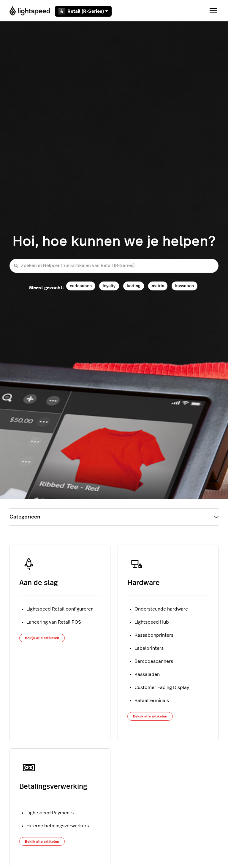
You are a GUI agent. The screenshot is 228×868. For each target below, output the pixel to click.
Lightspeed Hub (152, 622)
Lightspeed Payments (50, 813)
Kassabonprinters (154, 635)
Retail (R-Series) (83, 11)
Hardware (144, 583)
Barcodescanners (154, 661)
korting (134, 286)
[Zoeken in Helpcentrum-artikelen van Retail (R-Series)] (114, 266)
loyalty (109, 286)
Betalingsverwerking (53, 787)
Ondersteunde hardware (161, 609)
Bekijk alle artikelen (42, 638)
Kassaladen (147, 674)
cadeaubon (81, 286)
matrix (158, 286)
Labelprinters (149, 648)
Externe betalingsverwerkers (58, 826)
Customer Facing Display (162, 687)
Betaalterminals (152, 701)
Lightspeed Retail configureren (60, 609)
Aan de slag (38, 583)
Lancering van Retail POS (54, 622)
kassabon (185, 286)
